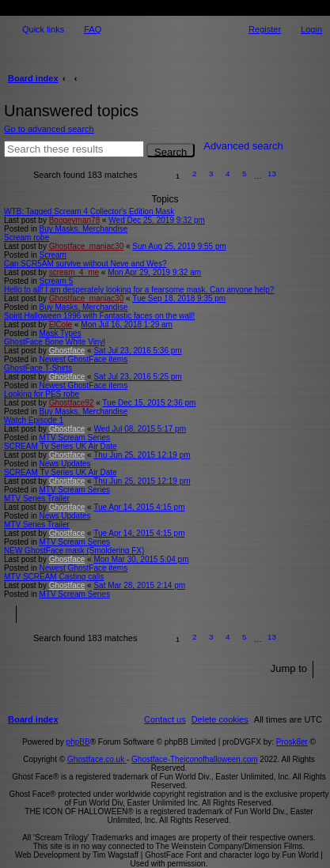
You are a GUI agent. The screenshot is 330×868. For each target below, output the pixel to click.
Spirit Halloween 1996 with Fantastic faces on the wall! (99, 316)
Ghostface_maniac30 (87, 246)
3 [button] (211, 174)
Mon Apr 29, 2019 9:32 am (154, 272)
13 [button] (272, 174)
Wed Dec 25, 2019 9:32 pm (157, 220)
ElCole (61, 325)
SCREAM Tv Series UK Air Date (61, 446)
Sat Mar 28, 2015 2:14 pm (139, 585)
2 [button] (195, 174)
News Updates (64, 464)
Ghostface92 (72, 403)
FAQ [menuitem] (93, 29)
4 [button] (228, 174)
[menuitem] (220, 719)
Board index (33, 78)
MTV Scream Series (74, 438)
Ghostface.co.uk (97, 759)
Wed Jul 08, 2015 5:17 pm (140, 429)
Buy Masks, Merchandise (83, 229)
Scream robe (27, 238)
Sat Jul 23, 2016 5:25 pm (137, 377)
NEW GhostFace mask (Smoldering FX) (74, 551)
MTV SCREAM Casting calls (54, 577)
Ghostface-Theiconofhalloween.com (195, 759)
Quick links (43, 29)
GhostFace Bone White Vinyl (55, 342)
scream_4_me (74, 272)
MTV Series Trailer (37, 498)
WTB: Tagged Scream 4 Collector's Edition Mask (89, 211)
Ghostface (67, 351)
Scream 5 (56, 281)
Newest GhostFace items (83, 359)
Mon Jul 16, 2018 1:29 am (127, 325)
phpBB (78, 742)
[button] (154, 176)
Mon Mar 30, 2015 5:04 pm (141, 559)
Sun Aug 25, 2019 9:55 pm (179, 246)
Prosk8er (292, 742)
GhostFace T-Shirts (38, 368)
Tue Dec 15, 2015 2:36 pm (149, 403)
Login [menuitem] (311, 29)
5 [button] (245, 174)
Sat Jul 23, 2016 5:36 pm (137, 351)
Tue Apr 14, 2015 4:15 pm (139, 507)
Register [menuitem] (265, 29)
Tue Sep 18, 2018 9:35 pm (179, 298)
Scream (52, 255)
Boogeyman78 (75, 220)
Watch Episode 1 (34, 420)
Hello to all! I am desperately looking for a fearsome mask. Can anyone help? (139, 290)
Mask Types (60, 333)
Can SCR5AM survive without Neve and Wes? (85, 264)
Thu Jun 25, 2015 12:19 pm (142, 455)
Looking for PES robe (42, 394)
